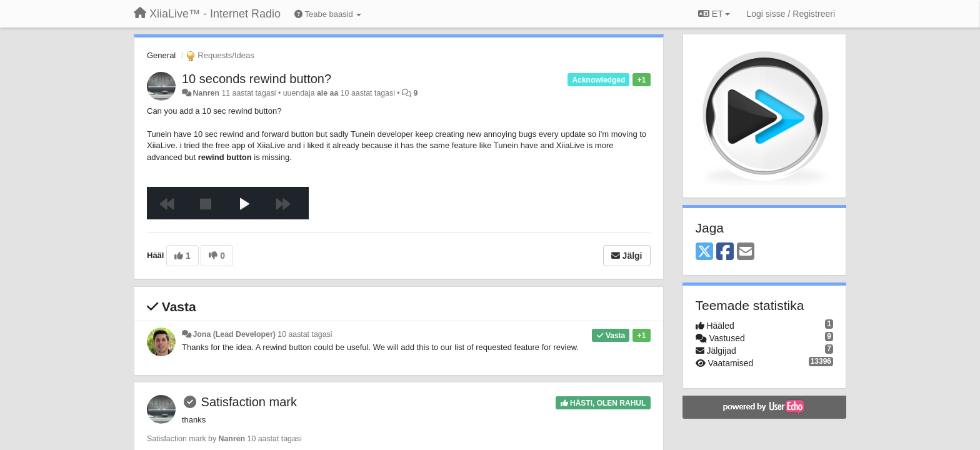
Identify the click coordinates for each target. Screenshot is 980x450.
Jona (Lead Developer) (234, 334)
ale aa (327, 93)
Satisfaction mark (249, 402)
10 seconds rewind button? (257, 79)
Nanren (206, 93)
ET (714, 14)
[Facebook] (725, 252)
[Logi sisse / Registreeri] (791, 14)
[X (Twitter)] (704, 252)
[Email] (746, 252)
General (161, 55)
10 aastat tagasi (305, 334)
